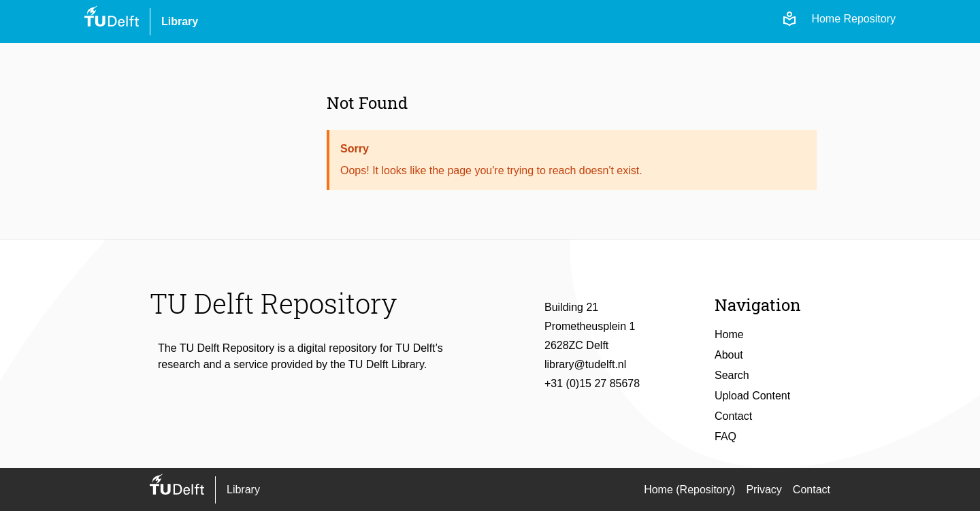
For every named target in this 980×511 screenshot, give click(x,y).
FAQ (725, 436)
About (729, 355)
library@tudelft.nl (585, 364)
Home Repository (853, 19)
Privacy (764, 490)
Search (732, 375)
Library (180, 21)
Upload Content (752, 396)
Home (729, 334)
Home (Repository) (689, 490)
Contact (733, 416)
